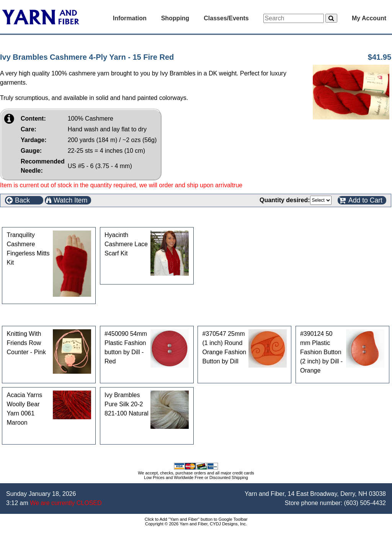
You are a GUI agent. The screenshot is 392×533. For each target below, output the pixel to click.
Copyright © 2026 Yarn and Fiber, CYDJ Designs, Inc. (196, 524)
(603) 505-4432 (365, 503)
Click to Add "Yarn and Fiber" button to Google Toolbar (196, 519)
